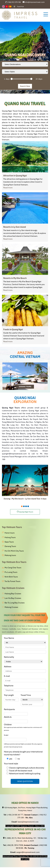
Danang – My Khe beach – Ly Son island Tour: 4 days (25, 499)
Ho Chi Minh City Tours (14, 551)
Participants (10, 709)
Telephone (9, 686)
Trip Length (9, 695)
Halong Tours (10, 537)
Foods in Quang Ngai (13, 329)
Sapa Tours (9, 542)
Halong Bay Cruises (13, 594)
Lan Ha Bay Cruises (13, 598)
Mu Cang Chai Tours (13, 568)
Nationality (9, 657)
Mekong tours (10, 555)
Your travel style (11, 764)
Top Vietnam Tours (12, 527)
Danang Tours (10, 546)
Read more (8, 188)
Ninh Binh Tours (11, 577)
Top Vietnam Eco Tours (14, 562)
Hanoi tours (10, 533)
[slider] (12, 79)
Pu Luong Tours (11, 572)
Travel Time (26, 695)
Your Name (9, 638)
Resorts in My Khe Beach (15, 278)
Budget (6, 735)
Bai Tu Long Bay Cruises (15, 603)
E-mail (7, 676)
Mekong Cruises (11, 607)
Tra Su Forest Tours (12, 581)
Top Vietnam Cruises (13, 588)
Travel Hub (20, 7)
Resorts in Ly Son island (15, 227)
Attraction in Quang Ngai (15, 176)
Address (8, 667)
